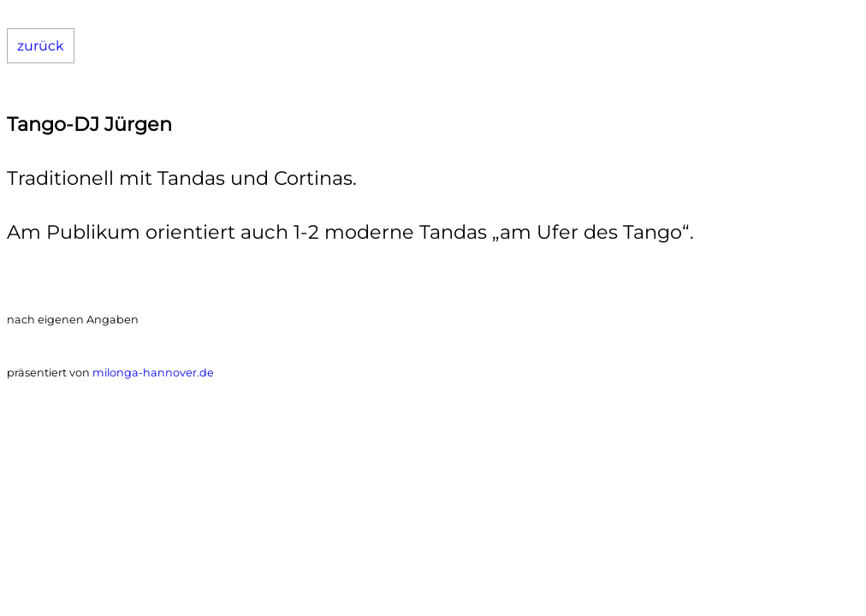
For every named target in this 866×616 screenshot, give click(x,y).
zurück (41, 46)
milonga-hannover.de (153, 373)
